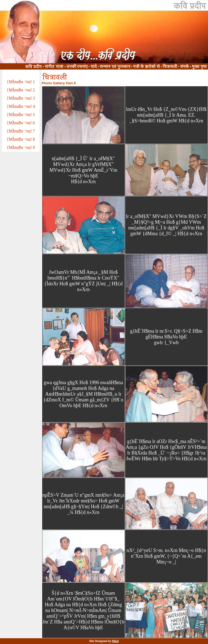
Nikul (115, 641)
